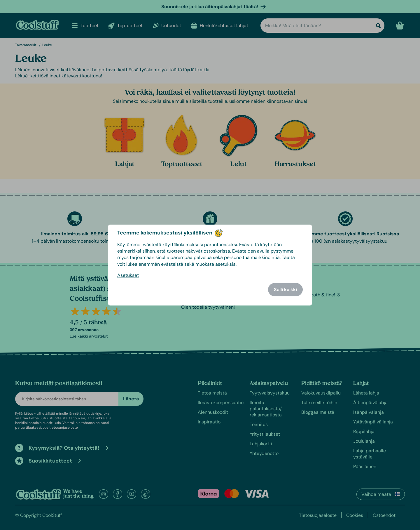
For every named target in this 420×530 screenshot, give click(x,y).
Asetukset (128, 275)
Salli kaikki (285, 290)
